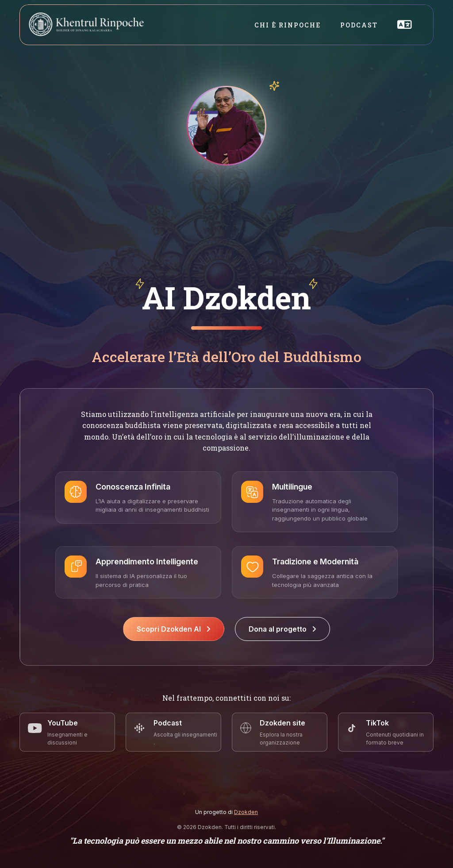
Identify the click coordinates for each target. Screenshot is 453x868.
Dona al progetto (282, 629)
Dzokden (246, 812)
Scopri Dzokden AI (174, 629)
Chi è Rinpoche (288, 25)
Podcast (359, 25)
